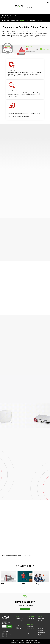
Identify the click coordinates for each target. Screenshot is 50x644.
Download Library (19, 623)
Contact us (25, 609)
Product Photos (15, 20)
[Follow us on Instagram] (6, 636)
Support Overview (19, 619)
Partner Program (42, 621)
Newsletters (29, 631)
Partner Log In (41, 619)
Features (23, 20)
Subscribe (10, 626)
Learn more (4, 586)
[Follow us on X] (3, 636)
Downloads (40, 20)
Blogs (28, 633)
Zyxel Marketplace (31, 619)
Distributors (29, 621)
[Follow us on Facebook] (3, 634)
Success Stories (42, 633)
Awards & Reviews (31, 628)
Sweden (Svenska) (31, 8)
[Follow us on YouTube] (6, 634)
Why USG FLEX (5, 20)
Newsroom (30, 624)
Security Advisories (19, 625)
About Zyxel (41, 628)
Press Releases (30, 626)
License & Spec (31, 20)
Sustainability (41, 631)
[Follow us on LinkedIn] (10, 634)
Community (18, 621)
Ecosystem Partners (42, 623)
